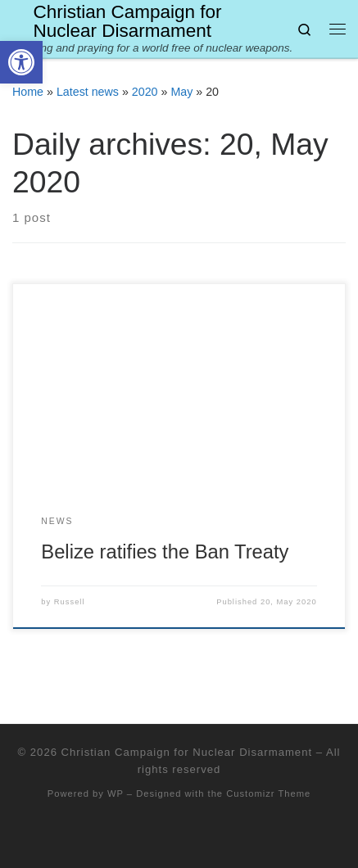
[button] (21, 62)
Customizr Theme (268, 793)
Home (28, 92)
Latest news (88, 92)
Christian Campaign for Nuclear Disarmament (187, 752)
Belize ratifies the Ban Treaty (165, 552)
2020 (145, 92)
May (181, 92)
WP (116, 793)
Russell (70, 602)
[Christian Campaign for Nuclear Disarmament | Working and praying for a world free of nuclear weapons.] (20, 20)
